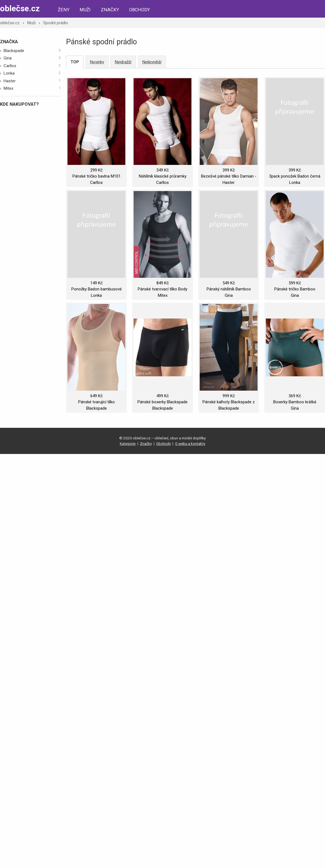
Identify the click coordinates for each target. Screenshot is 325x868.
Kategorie (128, 443)
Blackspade (32, 50)
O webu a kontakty (190, 443)
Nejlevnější (152, 62)
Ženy (64, 10)
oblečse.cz (20, 8)
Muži (85, 10)
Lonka (32, 73)
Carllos (32, 66)
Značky (110, 10)
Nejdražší (123, 62)
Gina (32, 58)
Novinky (97, 62)
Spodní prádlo (56, 23)
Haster (32, 81)
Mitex (32, 88)
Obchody (140, 10)
